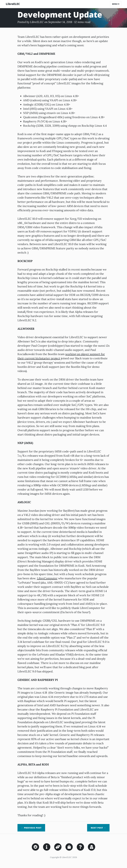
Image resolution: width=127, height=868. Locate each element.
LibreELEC (13, 4)
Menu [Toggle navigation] (116, 4)
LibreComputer (47, 578)
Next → (98, 828)
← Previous (31, 828)
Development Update (60, 14)
